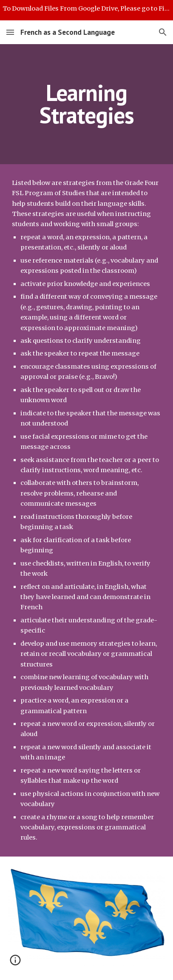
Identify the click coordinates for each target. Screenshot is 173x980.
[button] (10, 32)
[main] (86, 104)
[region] (86, 10)
